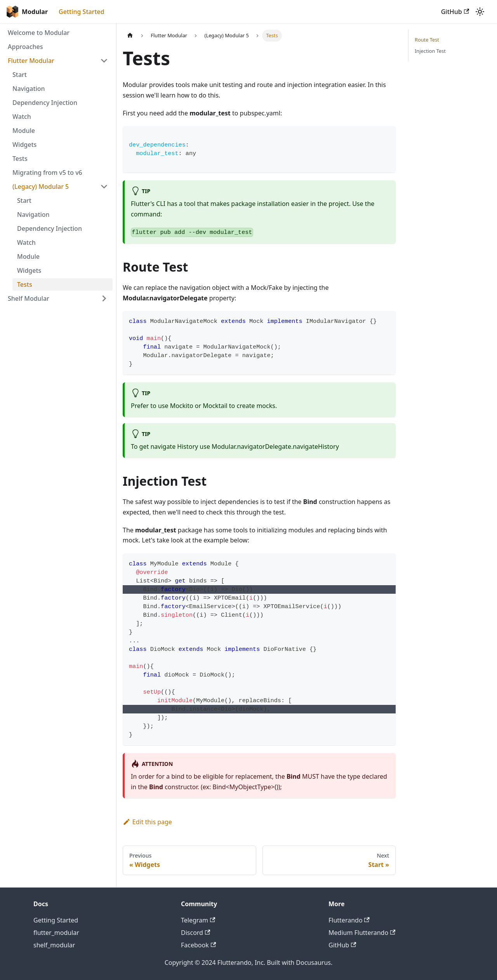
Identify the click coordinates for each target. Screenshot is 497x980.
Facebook (198, 945)
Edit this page (147, 822)
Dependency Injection (45, 103)
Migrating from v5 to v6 (47, 173)
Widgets (24, 145)
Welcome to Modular (39, 33)
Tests (20, 159)
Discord (195, 933)
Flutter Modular (31, 61)
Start (20, 75)
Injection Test (430, 51)
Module (24, 131)
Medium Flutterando (362, 933)
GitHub (455, 12)
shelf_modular (54, 945)
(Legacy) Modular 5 (41, 187)
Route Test (427, 40)
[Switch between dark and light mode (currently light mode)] (480, 12)
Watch (22, 117)
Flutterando (349, 920)
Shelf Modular (29, 298)
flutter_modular (56, 933)
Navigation (29, 89)
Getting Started (82, 12)
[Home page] (130, 36)
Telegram (198, 920)
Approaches (25, 47)
